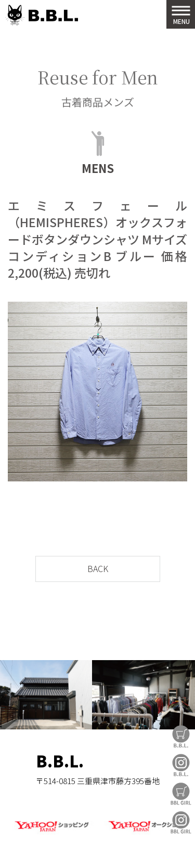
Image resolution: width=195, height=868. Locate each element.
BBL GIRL (181, 822)
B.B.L (42, 15)
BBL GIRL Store (181, 794)
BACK (98, 568)
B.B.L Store (181, 736)
